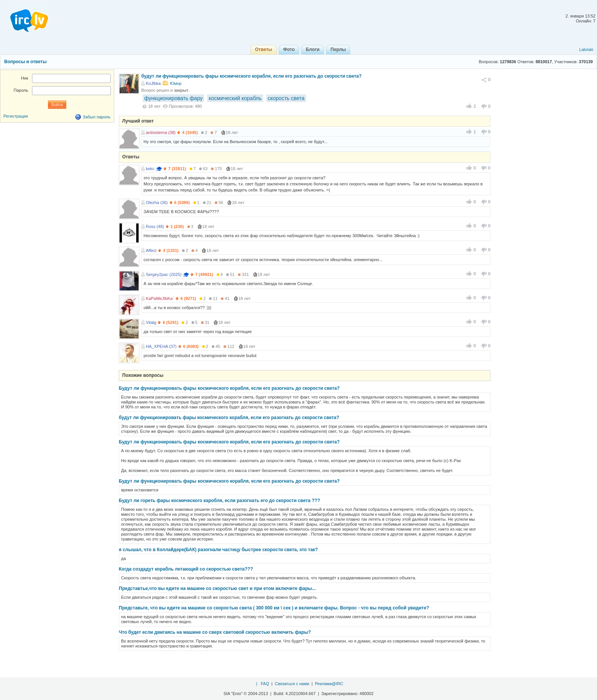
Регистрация (16, 116)
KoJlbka (153, 83)
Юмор (176, 83)
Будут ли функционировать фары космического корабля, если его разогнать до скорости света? (229, 388)
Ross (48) (155, 226)
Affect (151, 250)
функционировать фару (173, 98)
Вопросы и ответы (25, 62)
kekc (150, 169)
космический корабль (235, 98)
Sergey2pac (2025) (164, 274)
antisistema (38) (161, 132)
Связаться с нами (292, 684)
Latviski (586, 49)
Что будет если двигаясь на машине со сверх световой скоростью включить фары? (215, 632)
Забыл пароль (97, 117)
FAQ (265, 684)
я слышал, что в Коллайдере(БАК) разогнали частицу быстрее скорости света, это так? (218, 550)
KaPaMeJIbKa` (160, 298)
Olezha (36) (157, 203)
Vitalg (151, 322)
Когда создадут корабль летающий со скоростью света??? (186, 569)
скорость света (286, 98)
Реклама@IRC (329, 684)
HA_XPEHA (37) (161, 346)
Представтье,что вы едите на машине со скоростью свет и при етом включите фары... (217, 588)
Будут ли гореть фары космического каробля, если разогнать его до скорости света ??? (219, 501)
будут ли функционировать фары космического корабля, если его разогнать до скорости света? (229, 418)
